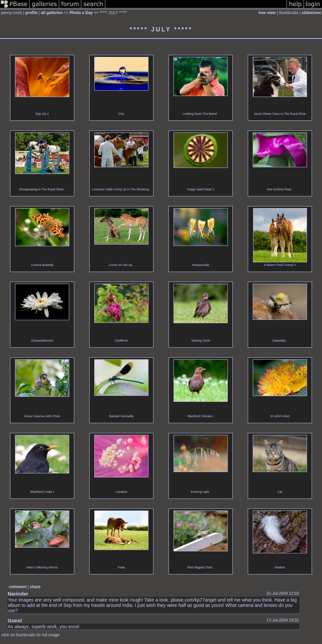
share (35, 587)
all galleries (52, 13)
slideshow (311, 13)
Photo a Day (81, 13)
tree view (267, 13)
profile (32, 13)
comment (18, 587)
